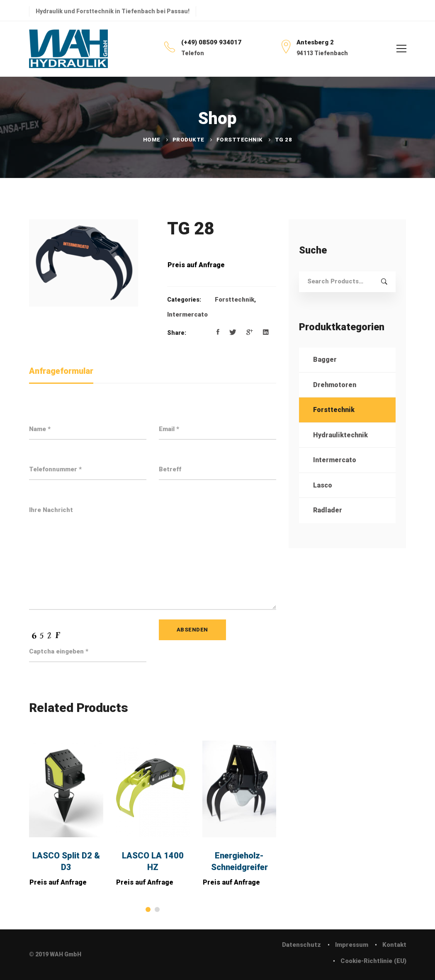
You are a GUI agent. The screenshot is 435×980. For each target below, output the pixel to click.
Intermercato (187, 314)
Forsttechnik (240, 140)
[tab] (61, 372)
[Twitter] (233, 332)
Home (152, 140)
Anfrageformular (61, 371)
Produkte (188, 140)
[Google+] (250, 332)
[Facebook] (218, 332)
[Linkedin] (266, 332)
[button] (148, 909)
